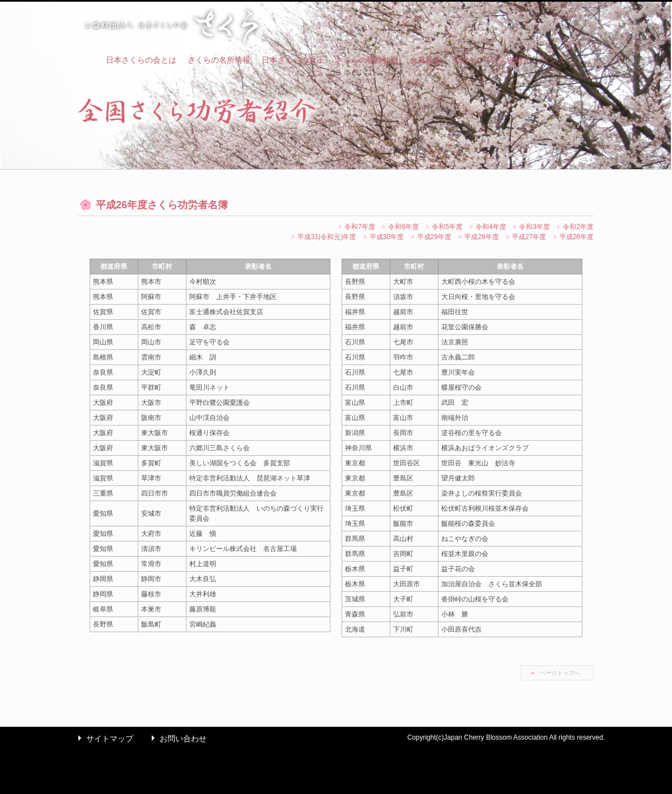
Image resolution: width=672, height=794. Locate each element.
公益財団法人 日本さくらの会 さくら (171, 25)
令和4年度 (491, 227)
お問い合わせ (176, 739)
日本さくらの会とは (141, 60)
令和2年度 (578, 227)
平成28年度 (481, 237)
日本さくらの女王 (293, 60)
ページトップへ (560, 673)
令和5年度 (447, 227)
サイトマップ (103, 739)
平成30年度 (387, 237)
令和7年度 (360, 227)
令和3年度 (535, 227)
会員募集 (425, 60)
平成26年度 (577, 237)
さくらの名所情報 (219, 60)
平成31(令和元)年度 (327, 237)
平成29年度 (434, 237)
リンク (553, 60)
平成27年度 (529, 237)
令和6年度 (403, 227)
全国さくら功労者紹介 (491, 60)
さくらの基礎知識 (367, 60)
